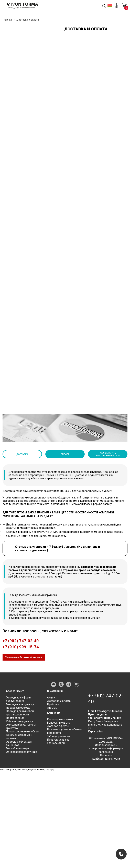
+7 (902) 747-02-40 (21, 641)
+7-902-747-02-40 (105, 699)
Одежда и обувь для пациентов (19, 743)
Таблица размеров (59, 736)
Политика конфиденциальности (106, 757)
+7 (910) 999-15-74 (21, 647)
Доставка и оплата (59, 701)
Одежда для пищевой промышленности (20, 713)
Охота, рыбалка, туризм (21, 725)
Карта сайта (95, 731)
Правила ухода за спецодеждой (58, 741)
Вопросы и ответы (59, 723)
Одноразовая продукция (21, 752)
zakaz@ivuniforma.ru (109, 711)
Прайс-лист (54, 704)
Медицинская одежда (20, 704)
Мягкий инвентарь (18, 748)
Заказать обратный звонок (24, 657)
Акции (51, 698)
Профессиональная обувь (22, 731)
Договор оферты (58, 726)
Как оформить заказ (60, 719)
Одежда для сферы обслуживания (18, 699)
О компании (55, 691)
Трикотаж (12, 728)
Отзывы (52, 708)
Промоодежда (15, 718)
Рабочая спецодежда (19, 721)
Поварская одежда (18, 708)
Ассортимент (15, 691)
